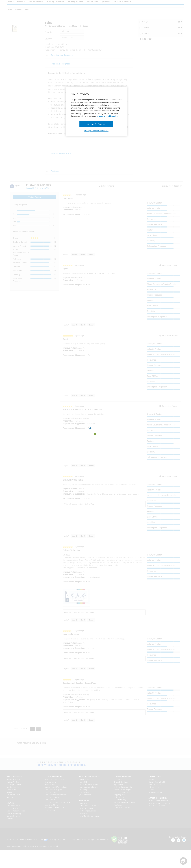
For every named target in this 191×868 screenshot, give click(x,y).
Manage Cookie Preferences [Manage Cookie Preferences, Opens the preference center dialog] (96, 131)
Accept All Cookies (96, 124)
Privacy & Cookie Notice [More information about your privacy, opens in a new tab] (107, 116)
